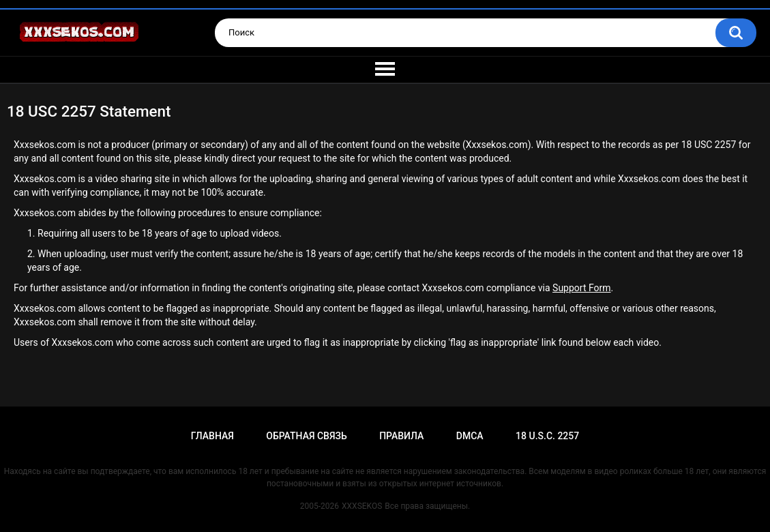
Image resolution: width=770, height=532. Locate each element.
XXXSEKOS (362, 506)
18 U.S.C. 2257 (547, 436)
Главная (212, 436)
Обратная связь (306, 436)
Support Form (581, 288)
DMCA (470, 436)
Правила (401, 436)
